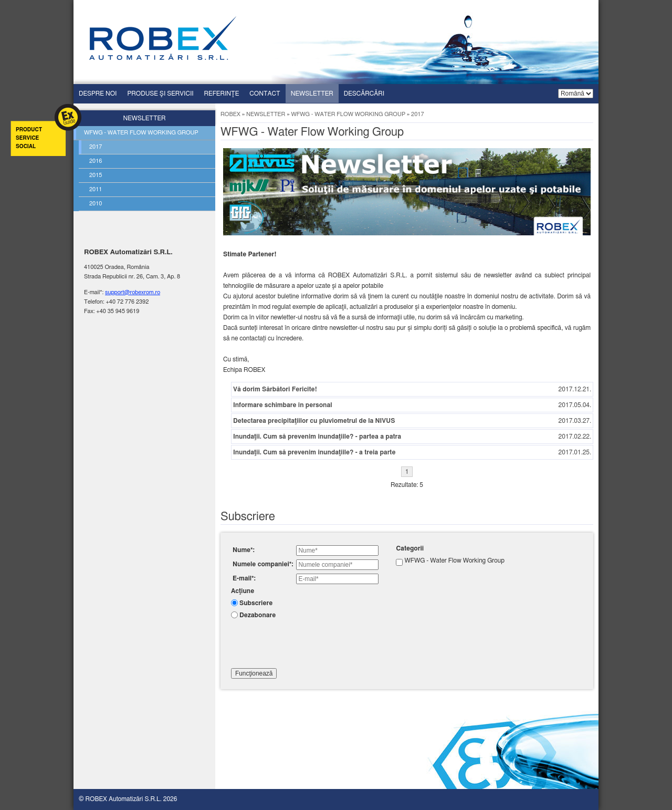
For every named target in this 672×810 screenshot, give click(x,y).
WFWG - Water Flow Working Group (348, 114)
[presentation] (311, 642)
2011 (96, 189)
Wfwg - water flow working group (141, 133)
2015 (96, 175)
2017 (96, 147)
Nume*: (244, 550)
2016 (96, 161)
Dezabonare (258, 615)
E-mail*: (244, 578)
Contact (265, 94)
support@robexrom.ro (133, 292)
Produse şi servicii (160, 94)
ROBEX (230, 114)
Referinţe (222, 94)
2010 (96, 204)
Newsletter (312, 94)
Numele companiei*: (263, 564)
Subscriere (256, 603)
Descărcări (364, 94)
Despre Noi (98, 94)
